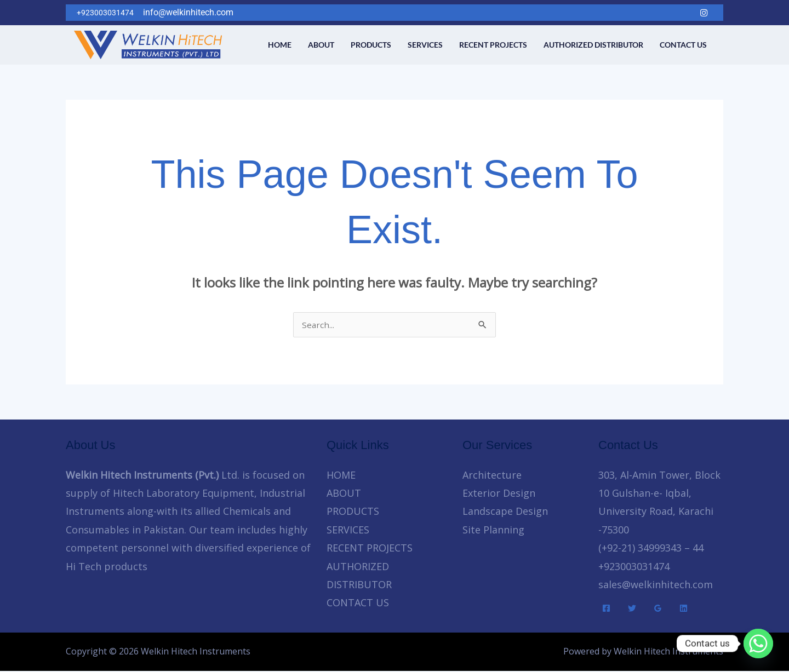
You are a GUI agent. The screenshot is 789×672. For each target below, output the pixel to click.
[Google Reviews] (658, 609)
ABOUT (321, 45)
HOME (280, 45)
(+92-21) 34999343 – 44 (651, 549)
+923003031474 (634, 567)
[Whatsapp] (758, 644)
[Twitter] (660, 13)
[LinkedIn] (682, 13)
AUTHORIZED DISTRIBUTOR (593, 45)
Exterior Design (499, 494)
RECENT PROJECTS (493, 45)
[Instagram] (704, 13)
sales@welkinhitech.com (656, 585)
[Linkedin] (684, 609)
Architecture (492, 476)
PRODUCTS (371, 45)
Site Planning (493, 531)
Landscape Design (505, 512)
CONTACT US (683, 45)
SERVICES (425, 45)
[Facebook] (638, 13)
